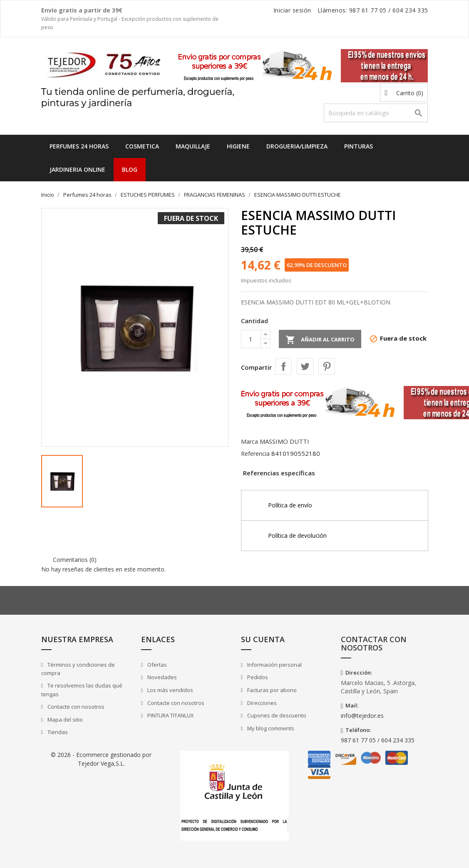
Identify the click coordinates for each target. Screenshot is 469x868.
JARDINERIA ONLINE (77, 169)
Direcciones (261, 703)
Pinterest (327, 366)
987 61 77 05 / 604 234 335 (378, 740)
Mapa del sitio (65, 720)
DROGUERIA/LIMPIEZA (297, 146)
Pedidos (257, 677)
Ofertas (156, 665)
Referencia (255, 454)
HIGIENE (238, 146)
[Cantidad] (251, 339)
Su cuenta (263, 639)
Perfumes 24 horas (79, 146)
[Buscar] (376, 113)
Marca (249, 441)
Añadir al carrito (320, 340)
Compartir (283, 366)
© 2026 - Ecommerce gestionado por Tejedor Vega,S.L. (101, 759)
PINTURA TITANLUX (170, 715)
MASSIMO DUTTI (284, 441)
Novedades (161, 677)
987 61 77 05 (368, 10)
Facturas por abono (271, 690)
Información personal (274, 665)
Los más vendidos (170, 690)
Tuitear (305, 366)
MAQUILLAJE (193, 146)
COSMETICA (142, 146)
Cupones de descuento (276, 715)
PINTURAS (359, 146)
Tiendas (57, 732)
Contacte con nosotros (75, 707)
